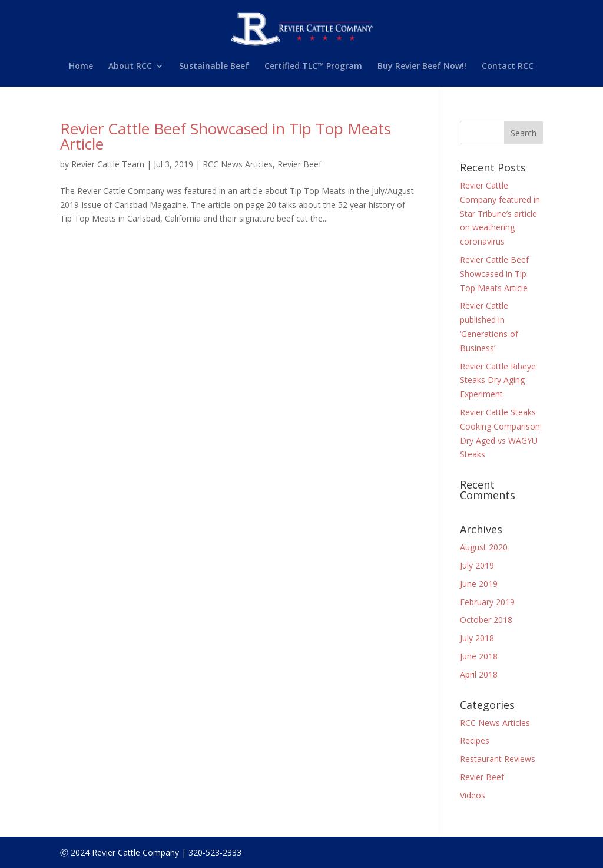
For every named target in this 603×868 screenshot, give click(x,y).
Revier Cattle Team (108, 164)
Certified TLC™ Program (313, 67)
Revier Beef (299, 164)
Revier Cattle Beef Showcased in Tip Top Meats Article (226, 136)
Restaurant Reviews (498, 759)
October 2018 (486, 620)
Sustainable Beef (214, 67)
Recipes (475, 740)
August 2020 (484, 547)
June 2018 (479, 656)
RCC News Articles (238, 164)
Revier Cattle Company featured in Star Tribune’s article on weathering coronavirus (500, 213)
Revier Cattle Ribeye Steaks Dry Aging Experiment (498, 380)
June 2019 (479, 584)
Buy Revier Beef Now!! (422, 67)
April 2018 (479, 674)
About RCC (130, 67)
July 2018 (477, 638)
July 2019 (477, 565)
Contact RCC (508, 67)
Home (81, 67)
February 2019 (487, 602)
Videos (473, 795)
